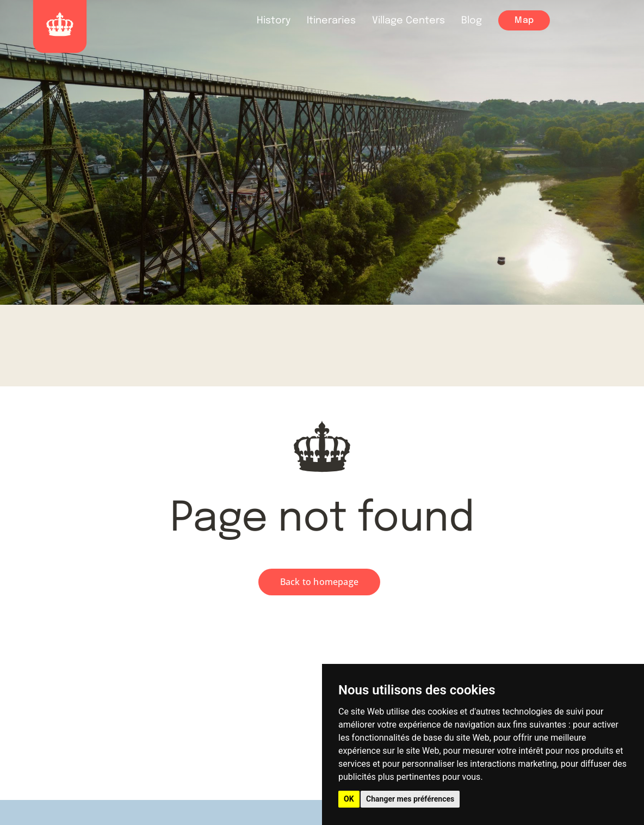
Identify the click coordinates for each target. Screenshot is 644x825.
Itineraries (331, 21)
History (274, 21)
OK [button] (349, 799)
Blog (472, 21)
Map (524, 20)
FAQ (624, 21)
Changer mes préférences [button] (410, 799)
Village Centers (408, 21)
